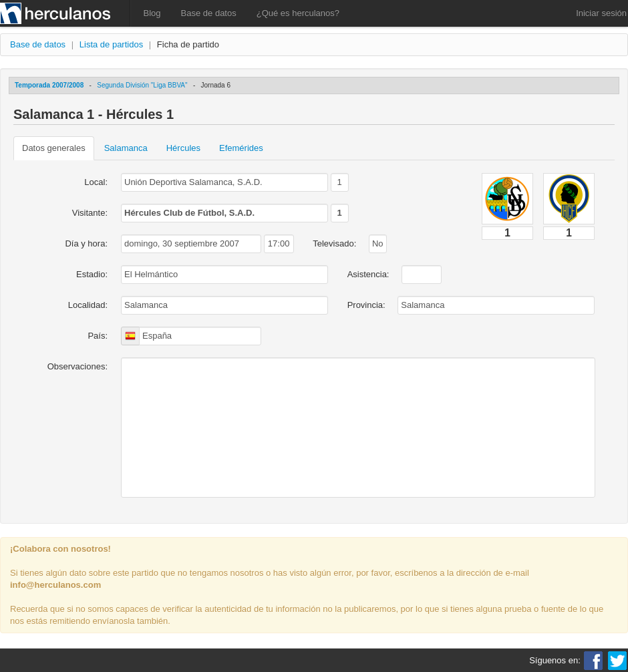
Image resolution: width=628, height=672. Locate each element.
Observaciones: (77, 366)
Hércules (183, 148)
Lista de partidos (111, 44)
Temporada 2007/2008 (49, 85)
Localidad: (88, 305)
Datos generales (54, 148)
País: (98, 336)
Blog (152, 13)
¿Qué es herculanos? (298, 13)
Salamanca (126, 148)
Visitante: (90, 213)
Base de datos (209, 13)
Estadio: (92, 274)
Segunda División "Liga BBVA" (142, 85)
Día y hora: (86, 243)
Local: (96, 182)
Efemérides (241, 148)
